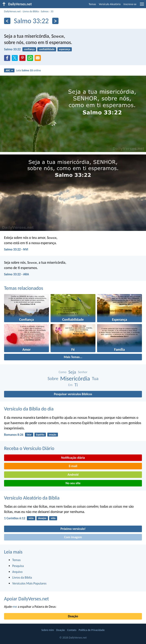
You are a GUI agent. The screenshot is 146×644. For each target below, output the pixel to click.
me (15, 607)
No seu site (73, 483)
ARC (9, 70)
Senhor (83, 372)
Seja (72, 372)
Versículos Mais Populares (29, 583)
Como (62, 372)
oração (53, 435)
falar (29, 435)
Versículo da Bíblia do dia (29, 409)
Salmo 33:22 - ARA (17, 274)
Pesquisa (18, 566)
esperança (65, 49)
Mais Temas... (73, 357)
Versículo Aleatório (110, 4)
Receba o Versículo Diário (29, 448)
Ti (76, 385)
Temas (92, 4)
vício (31, 518)
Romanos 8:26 (14, 435)
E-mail (73, 466)
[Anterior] (7, 21)
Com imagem (73, 537)
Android (73, 475)
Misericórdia (75, 379)
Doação (73, 616)
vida (53, 518)
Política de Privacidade (92, 630)
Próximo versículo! (73, 529)
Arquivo (17, 572)
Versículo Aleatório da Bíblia (32, 498)
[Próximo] (55, 21)
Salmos (45, 11)
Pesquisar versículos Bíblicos (73, 394)
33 (52, 11)
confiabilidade (47, 49)
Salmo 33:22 (12, 49)
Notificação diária (73, 458)
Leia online (28, 70)
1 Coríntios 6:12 (15, 518)
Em (70, 385)
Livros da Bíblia (31, 11)
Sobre (53, 379)
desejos (42, 518)
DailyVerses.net (12, 11)
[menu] (142, 6)
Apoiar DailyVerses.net (27, 599)
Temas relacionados (24, 288)
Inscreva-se (130, 4)
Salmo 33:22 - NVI (16, 249)
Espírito (40, 435)
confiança (29, 49)
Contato (72, 630)
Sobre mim (48, 630)
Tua (95, 379)
